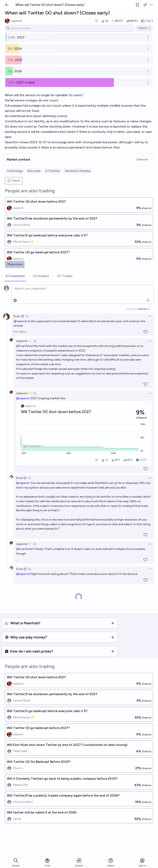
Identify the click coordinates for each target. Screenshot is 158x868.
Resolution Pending (78, 171)
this (44, 520)
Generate (142, 159)
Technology (15, 171)
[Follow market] (137, 5)
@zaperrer (21, 321)
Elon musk (34, 171)
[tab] (15, 276)
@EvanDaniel (25, 346)
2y (27, 316)
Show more (15, 264)
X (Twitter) (53, 171)
